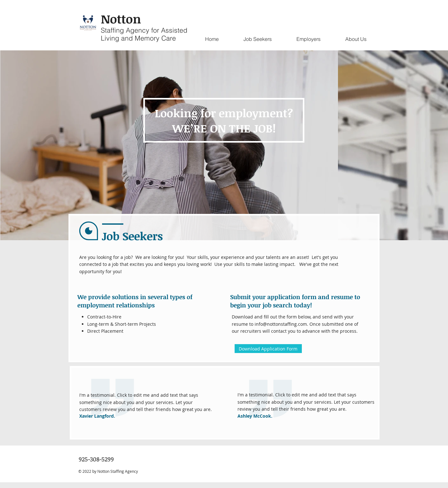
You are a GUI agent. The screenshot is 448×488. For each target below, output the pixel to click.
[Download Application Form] (268, 349)
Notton (121, 19)
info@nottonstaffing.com (281, 324)
